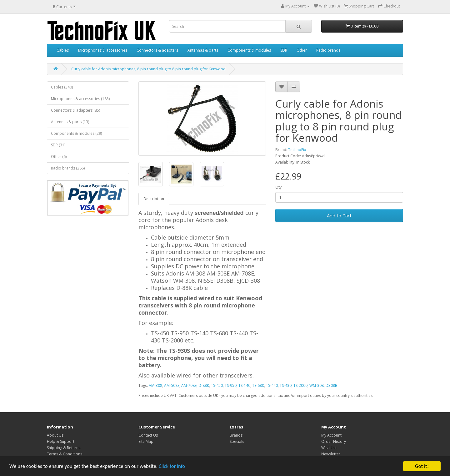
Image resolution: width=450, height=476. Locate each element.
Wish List (329, 448)
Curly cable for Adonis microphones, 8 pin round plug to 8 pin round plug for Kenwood (148, 69)
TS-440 (272, 385)
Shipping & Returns (64, 448)
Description (154, 199)
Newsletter (331, 454)
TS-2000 (300, 385)
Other (302, 50)
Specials (237, 441)
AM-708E (189, 385)
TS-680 (258, 385)
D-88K (204, 385)
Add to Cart (339, 215)
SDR (284, 50)
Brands (236, 435)
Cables (63, 50)
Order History (334, 441)
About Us (55, 435)
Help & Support (61, 441)
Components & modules (249, 50)
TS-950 (231, 385)
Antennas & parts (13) (70, 122)
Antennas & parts (203, 50)
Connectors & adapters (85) (75, 110)
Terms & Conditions (65, 454)
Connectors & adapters (157, 50)
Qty (278, 187)
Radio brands (328, 50)
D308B (332, 385)
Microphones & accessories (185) (80, 99)
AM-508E (172, 385)
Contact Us (148, 435)
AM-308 (155, 385)
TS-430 (286, 385)
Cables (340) (62, 87)
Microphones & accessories (103, 50)
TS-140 (244, 385)
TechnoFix (297, 150)
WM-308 (317, 385)
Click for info (175, 466)
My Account (331, 435)
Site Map (146, 441)
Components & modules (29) (76, 133)
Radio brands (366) (68, 168)
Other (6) (59, 157)
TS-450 (217, 385)
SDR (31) (58, 145)
